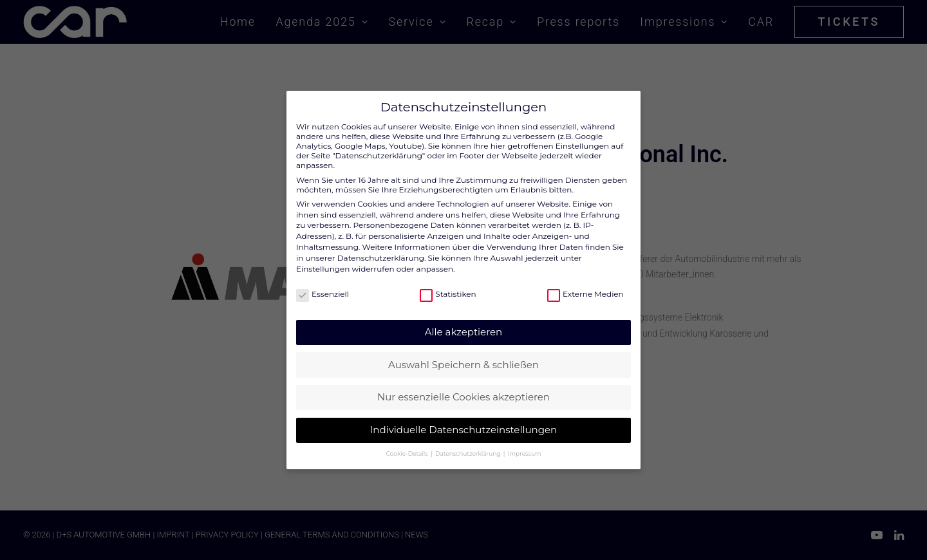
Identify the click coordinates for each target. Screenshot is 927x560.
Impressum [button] (525, 447)
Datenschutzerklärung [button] (469, 447)
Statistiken (448, 287)
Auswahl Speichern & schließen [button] (464, 358)
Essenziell (323, 287)
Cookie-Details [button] (408, 447)
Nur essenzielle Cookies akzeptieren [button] (464, 391)
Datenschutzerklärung (381, 251)
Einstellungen (323, 262)
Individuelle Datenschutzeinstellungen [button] (464, 423)
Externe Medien (585, 287)
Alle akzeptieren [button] (464, 325)
